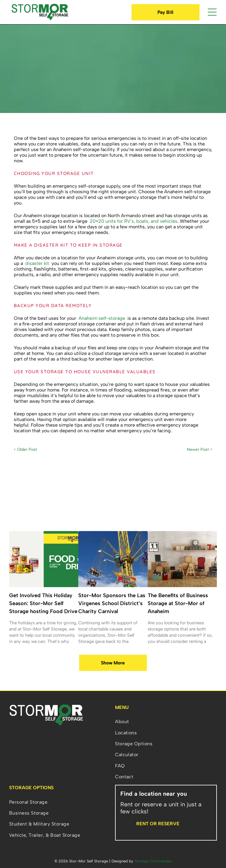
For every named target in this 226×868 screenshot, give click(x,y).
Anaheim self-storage (102, 318)
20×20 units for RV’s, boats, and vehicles (134, 221)
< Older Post (25, 449)
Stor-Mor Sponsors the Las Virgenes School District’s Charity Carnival (112, 603)
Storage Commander (153, 861)
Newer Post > (200, 449)
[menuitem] (166, 722)
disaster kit (37, 263)
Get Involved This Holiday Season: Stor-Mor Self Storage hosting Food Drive (43, 603)
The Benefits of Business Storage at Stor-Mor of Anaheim (178, 603)
